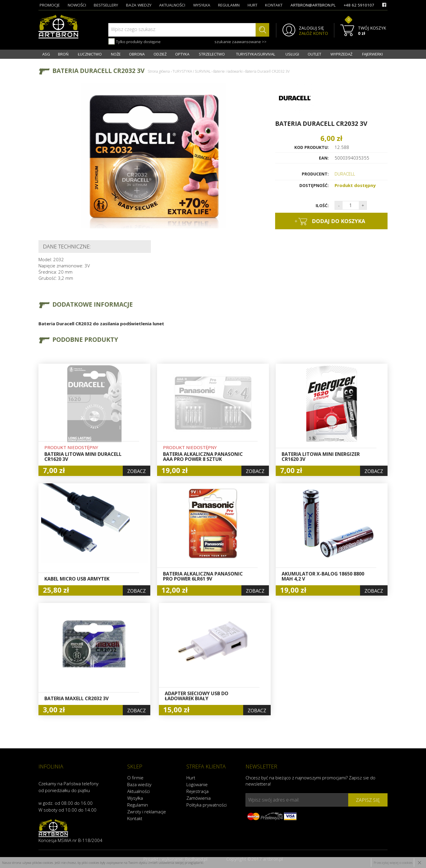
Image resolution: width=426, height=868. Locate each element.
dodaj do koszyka (330, 221)
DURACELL (345, 174)
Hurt (191, 778)
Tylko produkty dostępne (134, 41)
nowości (77, 5)
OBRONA (137, 54)
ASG (46, 54)
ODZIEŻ (160, 54)
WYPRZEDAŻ (341, 54)
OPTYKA (182, 54)
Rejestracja (197, 791)
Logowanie (197, 784)
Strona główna (159, 71)
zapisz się (368, 800)
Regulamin (138, 805)
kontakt (274, 5)
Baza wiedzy (139, 784)
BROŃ (63, 54)
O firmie (135, 778)
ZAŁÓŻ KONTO (313, 33)
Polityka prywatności (206, 805)
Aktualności (138, 791)
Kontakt (135, 818)
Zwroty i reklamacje (147, 812)
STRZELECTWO (212, 54)
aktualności (172, 5)
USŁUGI (292, 54)
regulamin (229, 5)
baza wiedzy (139, 5)
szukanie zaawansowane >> (241, 42)
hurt (252, 5)
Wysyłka (135, 798)
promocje (50, 5)
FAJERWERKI (372, 54)
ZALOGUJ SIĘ (311, 28)
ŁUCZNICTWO (90, 54)
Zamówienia (199, 798)
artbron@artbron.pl (313, 5)
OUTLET (314, 54)
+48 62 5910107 (359, 5)
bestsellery (106, 5)
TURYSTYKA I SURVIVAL (256, 54)
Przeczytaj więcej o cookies (393, 863)
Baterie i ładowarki (228, 71)
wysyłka (202, 5)
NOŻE (116, 54)
